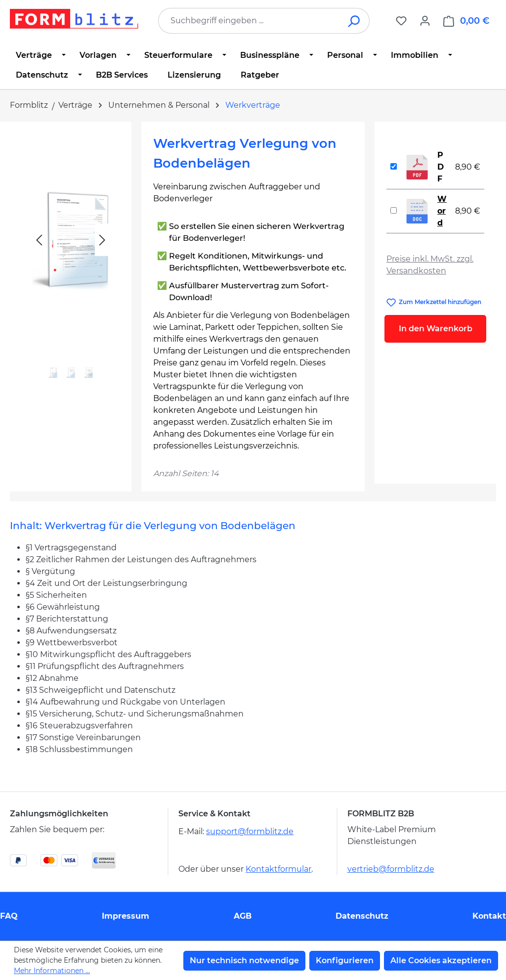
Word (442, 211)
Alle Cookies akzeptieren (441, 960)
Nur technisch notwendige (244, 960)
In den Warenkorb (436, 329)
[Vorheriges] (39, 240)
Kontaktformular (278, 869)
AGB (243, 916)
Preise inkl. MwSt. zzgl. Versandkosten (430, 265)
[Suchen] (355, 21)
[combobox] (249, 21)
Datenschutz (362, 916)
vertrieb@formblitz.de (391, 869)
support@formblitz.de (250, 831)
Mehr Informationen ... (52, 971)
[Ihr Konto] (425, 21)
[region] (71, 262)
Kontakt (489, 916)
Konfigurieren (345, 960)
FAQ (9, 916)
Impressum (126, 916)
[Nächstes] (102, 240)
